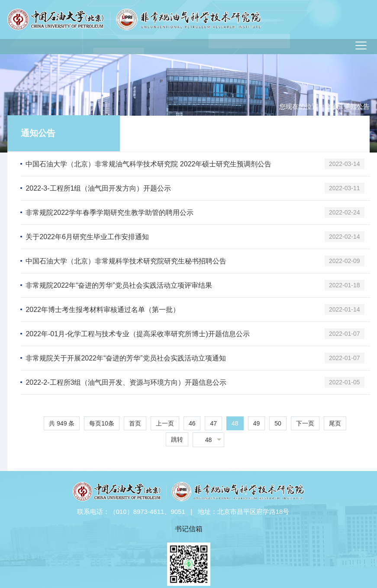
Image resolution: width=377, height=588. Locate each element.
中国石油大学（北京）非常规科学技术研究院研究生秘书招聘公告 (126, 261)
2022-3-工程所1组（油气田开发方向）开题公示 (98, 188)
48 (235, 423)
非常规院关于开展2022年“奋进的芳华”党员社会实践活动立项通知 (126, 358)
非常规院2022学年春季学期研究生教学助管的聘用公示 (110, 213)
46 (192, 423)
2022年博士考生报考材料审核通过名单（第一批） (103, 310)
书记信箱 (189, 529)
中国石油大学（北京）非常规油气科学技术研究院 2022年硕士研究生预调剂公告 (148, 164)
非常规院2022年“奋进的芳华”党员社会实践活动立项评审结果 (119, 285)
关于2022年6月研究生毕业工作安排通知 (87, 237)
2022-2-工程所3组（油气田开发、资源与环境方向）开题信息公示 (126, 382)
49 (257, 423)
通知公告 (38, 133)
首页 (333, 106)
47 (213, 423)
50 (278, 423)
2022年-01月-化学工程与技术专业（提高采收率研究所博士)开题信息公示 (137, 334)
